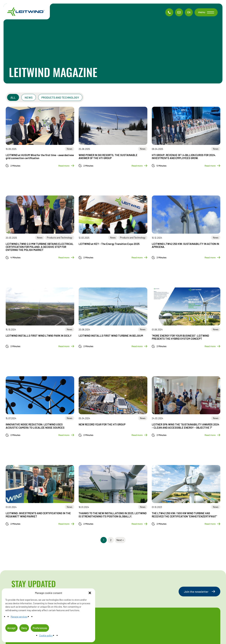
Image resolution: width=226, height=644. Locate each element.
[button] (90, 593)
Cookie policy (46, 635)
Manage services (19, 617)
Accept (11, 628)
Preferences (40, 628)
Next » (120, 540)
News (29, 97)
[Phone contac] (169, 12)
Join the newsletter (199, 592)
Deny (24, 628)
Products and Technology (60, 97)
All (13, 97)
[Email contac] (179, 12)
